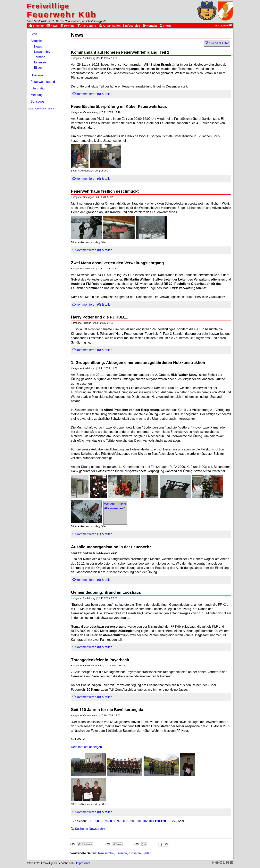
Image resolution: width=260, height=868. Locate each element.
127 (173, 821)
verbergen (40, 109)
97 (119, 821)
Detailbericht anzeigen (86, 747)
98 (123, 821)
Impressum (83, 863)
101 (139, 821)
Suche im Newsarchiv (88, 829)
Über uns (37, 75)
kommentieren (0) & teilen (92, 94)
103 (151, 821)
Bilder (38, 68)
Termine (68, 26)
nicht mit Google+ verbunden (137, 844)
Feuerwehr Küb (62, 11)
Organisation (110, 26)
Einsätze (40, 62)
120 (163, 821)
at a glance (223, 26)
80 (110, 821)
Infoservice (132, 26)
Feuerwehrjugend (43, 82)
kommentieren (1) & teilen (92, 534)
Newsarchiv (42, 52)
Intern (165, 26)
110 (157, 821)
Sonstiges (38, 102)
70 (106, 821)
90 (115, 821)
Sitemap (36, 26)
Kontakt (150, 26)
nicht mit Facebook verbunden (73, 844)
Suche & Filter (217, 43)
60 (102, 821)
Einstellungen (166, 844)
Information (38, 88)
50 (97, 821)
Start (34, 34)
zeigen (52, 109)
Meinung (37, 95)
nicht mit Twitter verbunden (108, 844)
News (52, 26)
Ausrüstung (87, 26)
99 (128, 821)
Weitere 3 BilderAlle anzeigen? (115, 506)
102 (145, 821)
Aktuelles (37, 41)
